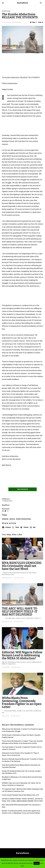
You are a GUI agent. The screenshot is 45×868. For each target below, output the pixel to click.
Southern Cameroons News (23, 519)
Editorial (6, 11)
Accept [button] (37, 863)
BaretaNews (23, 3)
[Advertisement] (17, 65)
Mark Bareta (6, 509)
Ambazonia (5, 519)
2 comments (7, 22)
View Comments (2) (22, 489)
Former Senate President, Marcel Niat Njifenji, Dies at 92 (20, 795)
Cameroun (12, 519)
